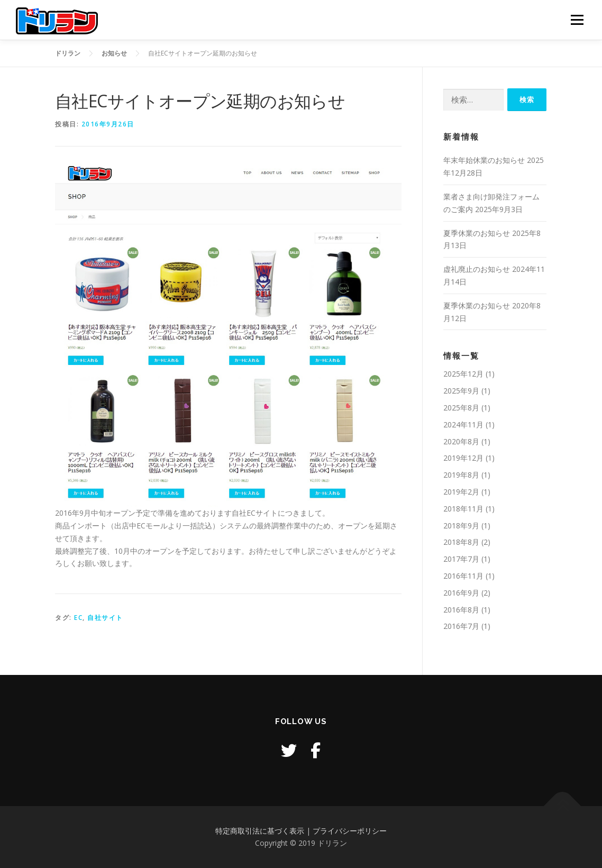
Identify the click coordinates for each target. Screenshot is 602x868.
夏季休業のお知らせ (477, 233)
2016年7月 (461, 626)
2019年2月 (461, 492)
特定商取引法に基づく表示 (260, 831)
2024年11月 (463, 424)
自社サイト (105, 618)
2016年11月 (463, 576)
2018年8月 (461, 542)
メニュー (577, 20)
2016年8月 (461, 610)
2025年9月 (461, 391)
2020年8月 (461, 441)
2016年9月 (461, 593)
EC (78, 618)
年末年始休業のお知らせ (484, 160)
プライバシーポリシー (350, 831)
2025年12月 (463, 374)
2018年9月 (461, 526)
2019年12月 (463, 458)
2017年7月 (461, 559)
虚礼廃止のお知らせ (477, 269)
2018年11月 (463, 509)
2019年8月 (461, 475)
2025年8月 (461, 408)
